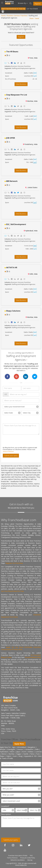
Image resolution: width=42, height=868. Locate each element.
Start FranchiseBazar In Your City (13, 9)
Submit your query (11, 456)
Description (6, 814)
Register (38, 4)
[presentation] (18, 441)
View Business (21, 84)
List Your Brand (32, 9)
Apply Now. (19, 744)
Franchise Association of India (18, 856)
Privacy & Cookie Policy (28, 858)
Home (3, 16)
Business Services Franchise (17, 16)
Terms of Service (8, 452)
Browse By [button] (23, 3)
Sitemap (30, 860)
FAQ (31, 856)
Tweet (37, 18)
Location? (5, 806)
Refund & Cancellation (18, 860)
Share (32, 18)
